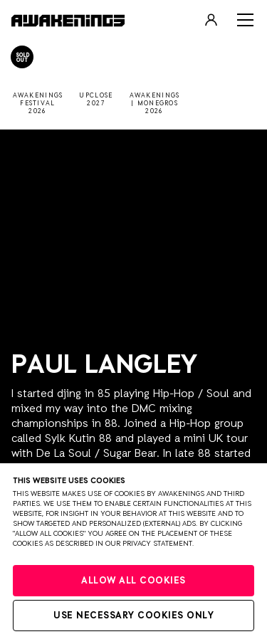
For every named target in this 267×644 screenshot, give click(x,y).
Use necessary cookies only (133, 616)
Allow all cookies (133, 581)
